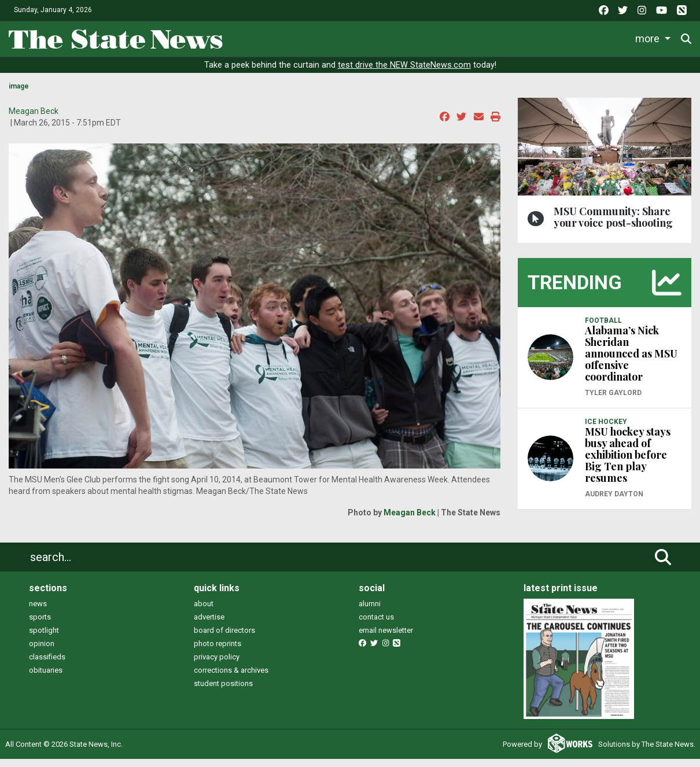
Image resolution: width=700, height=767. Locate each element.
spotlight (44, 630)
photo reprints (218, 644)
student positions (223, 683)
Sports (375, 38)
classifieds (47, 657)
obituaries (46, 670)
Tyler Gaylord (613, 393)
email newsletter (386, 630)
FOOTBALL (603, 320)
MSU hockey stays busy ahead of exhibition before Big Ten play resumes (628, 455)
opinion (42, 644)
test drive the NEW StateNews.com (404, 65)
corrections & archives (231, 670)
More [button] (649, 38)
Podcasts (598, 38)
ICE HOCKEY (606, 422)
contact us (376, 617)
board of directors (224, 630)
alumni (370, 604)
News (285, 38)
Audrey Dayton (614, 494)
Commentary (522, 38)
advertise (209, 617)
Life (329, 38)
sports (40, 617)
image (19, 86)
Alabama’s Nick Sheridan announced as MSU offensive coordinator (631, 353)
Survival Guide (446, 38)
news (38, 604)
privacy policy (217, 657)
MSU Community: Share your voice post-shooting (613, 217)
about (204, 604)
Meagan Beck (34, 111)
